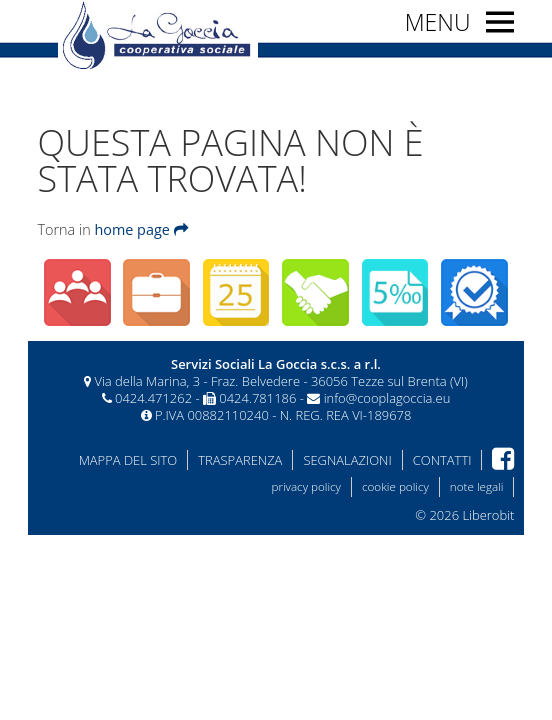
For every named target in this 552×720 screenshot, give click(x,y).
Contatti (442, 460)
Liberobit (488, 515)
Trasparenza (240, 460)
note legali (477, 486)
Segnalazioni (347, 460)
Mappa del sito (128, 460)
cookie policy (395, 486)
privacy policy (306, 486)
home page (140, 229)
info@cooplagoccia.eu (387, 398)
